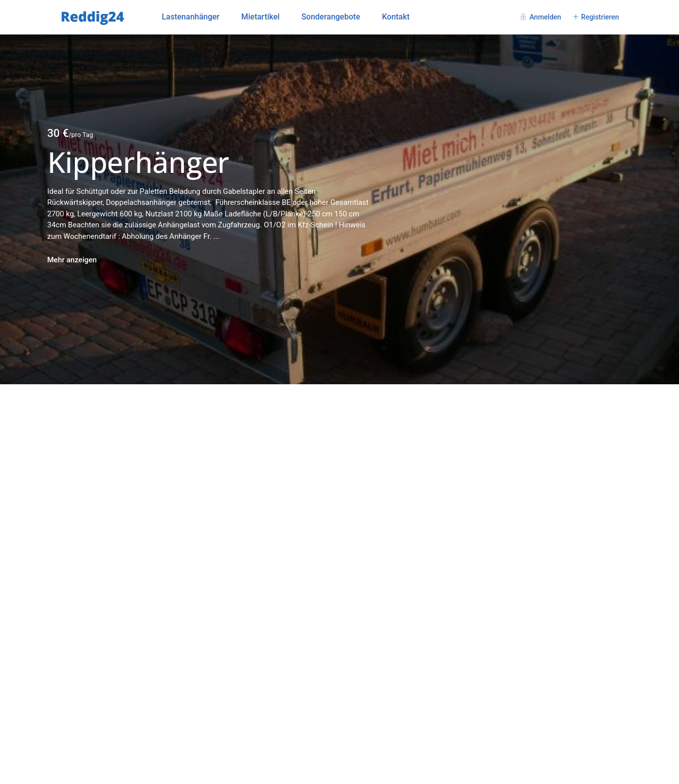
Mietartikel (261, 17)
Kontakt (396, 17)
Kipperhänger (138, 162)
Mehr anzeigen (72, 260)
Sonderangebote (331, 17)
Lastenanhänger (191, 17)
